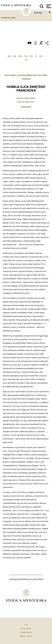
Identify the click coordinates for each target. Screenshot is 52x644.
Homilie (6, 18)
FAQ (26, 625)
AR (9, 56)
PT (26, 60)
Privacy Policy (26, 636)
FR (31, 56)
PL (41, 56)
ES (26, 56)
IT (36, 56)
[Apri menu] (48, 6)
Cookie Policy (26, 632)
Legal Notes (26, 629)
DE (15, 56)
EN (20, 56)
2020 (13, 18)
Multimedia (26, 107)
